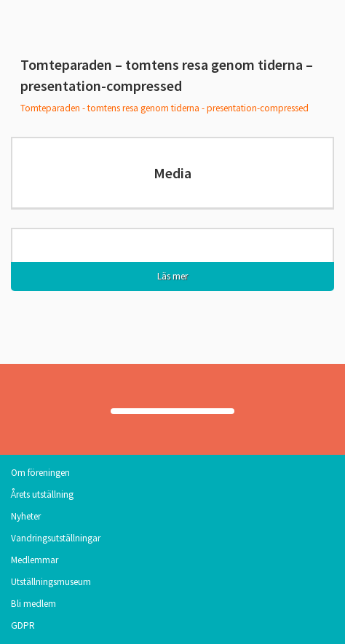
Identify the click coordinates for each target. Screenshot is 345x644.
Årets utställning (42, 494)
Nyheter (26, 516)
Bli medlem (33, 604)
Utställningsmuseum (51, 582)
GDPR (23, 625)
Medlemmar (35, 560)
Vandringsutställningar (56, 538)
